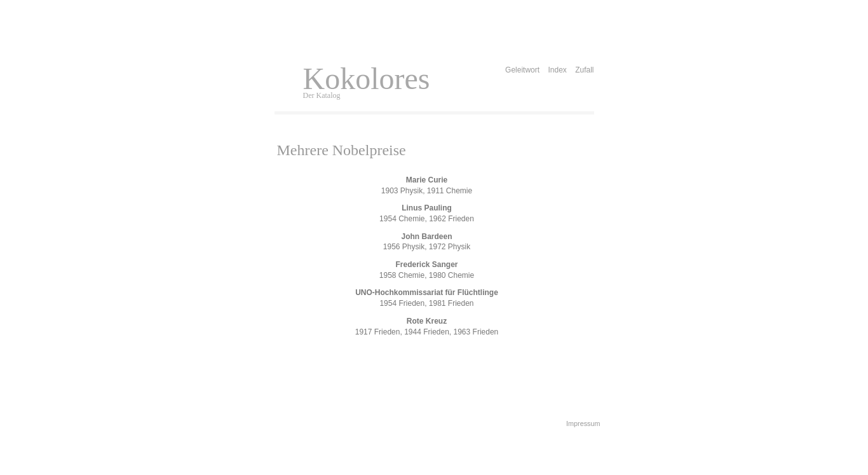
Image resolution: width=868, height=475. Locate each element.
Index (557, 70)
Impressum (583, 423)
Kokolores (367, 79)
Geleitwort (522, 70)
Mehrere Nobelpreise (342, 150)
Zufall (584, 70)
